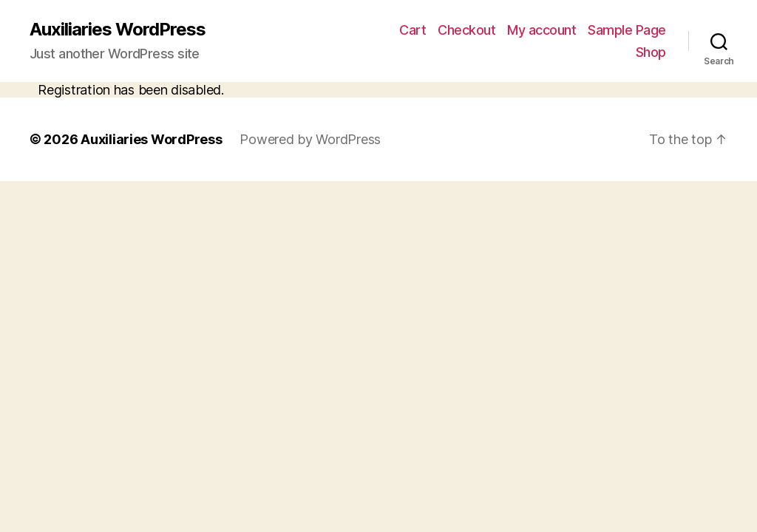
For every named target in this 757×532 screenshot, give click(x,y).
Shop (651, 52)
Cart (413, 30)
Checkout (466, 30)
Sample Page (627, 30)
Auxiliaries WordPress (118, 30)
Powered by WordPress (310, 139)
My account (542, 30)
